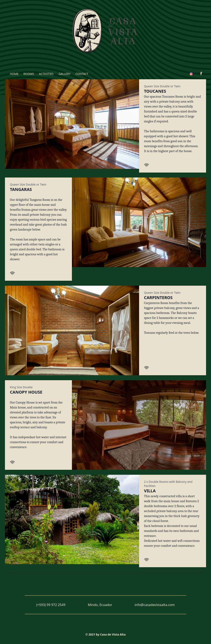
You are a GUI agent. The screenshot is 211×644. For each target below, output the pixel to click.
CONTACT (82, 74)
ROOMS (29, 74)
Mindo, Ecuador (100, 605)
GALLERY (64, 74)
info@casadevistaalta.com (155, 605)
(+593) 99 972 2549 (51, 605)
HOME (14, 74)
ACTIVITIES (46, 74)
